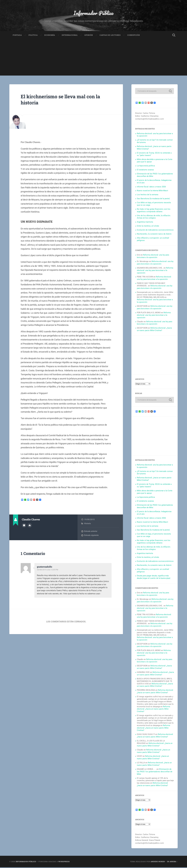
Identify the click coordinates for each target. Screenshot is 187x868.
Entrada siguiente (91, 536)
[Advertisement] (93, 59)
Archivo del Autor (24, 526)
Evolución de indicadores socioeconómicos (155, 231)
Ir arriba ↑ (172, 862)
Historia (87, 524)
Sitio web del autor (30, 526)
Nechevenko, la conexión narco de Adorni (154, 235)
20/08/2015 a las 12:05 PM (48, 570)
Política (33, 36)
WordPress (64, 862)
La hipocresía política (146, 166)
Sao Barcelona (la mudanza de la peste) (153, 199)
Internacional (70, 36)
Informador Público (94, 13)
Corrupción (134, 36)
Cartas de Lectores (110, 36)
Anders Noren (158, 862)
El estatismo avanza (145, 170)
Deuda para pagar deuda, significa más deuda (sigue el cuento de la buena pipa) (154, 578)
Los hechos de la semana (148, 195)
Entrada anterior (91, 532)
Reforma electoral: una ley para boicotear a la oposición (153, 257)
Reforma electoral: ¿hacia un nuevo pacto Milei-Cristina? (154, 330)
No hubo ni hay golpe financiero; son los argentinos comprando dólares (154, 211)
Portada (17, 36)
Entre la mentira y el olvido (148, 227)
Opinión (89, 36)
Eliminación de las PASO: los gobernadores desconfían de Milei (155, 772)
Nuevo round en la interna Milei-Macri (152, 191)
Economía (50, 36)
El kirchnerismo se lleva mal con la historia (63, 100)
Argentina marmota (145, 223)
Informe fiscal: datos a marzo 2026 (151, 187)
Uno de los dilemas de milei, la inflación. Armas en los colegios (154, 217)
